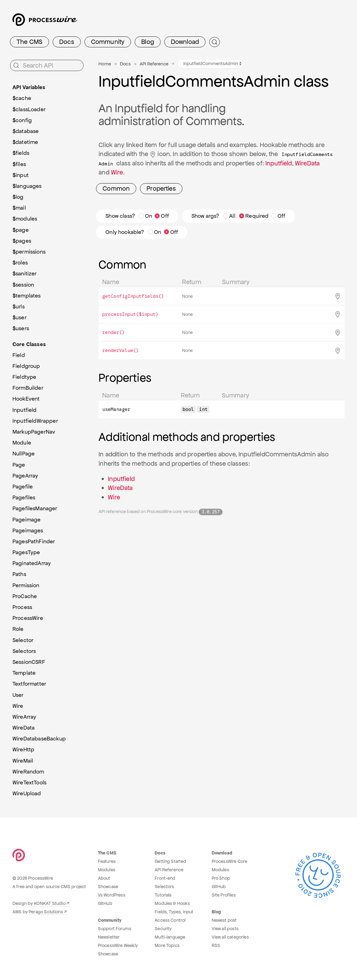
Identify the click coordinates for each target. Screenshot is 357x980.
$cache (22, 98)
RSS (216, 945)
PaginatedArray (32, 563)
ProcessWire (28, 618)
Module (22, 443)
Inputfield (279, 163)
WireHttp (23, 749)
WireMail (23, 761)
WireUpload (27, 793)
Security (163, 929)
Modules (107, 870)
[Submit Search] (215, 42)
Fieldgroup (26, 366)
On (145, 216)
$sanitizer (25, 274)
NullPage (24, 454)
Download (185, 42)
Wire (117, 172)
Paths (19, 574)
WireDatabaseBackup (39, 739)
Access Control (170, 920)
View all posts (225, 929)
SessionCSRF (29, 662)
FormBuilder (28, 388)
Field (19, 355)
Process (22, 607)
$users (21, 328)
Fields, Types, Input (174, 912)
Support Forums (115, 929)
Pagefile (23, 487)
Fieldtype (24, 377)
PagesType (26, 552)
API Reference (154, 64)
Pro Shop (221, 878)
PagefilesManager (35, 508)
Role (18, 629)
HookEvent (26, 399)
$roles (20, 263)
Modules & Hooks (172, 903)
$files (19, 164)
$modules (25, 219)
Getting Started (170, 861)
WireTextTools (29, 783)
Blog (148, 42)
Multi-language (170, 937)
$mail (19, 208)
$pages (22, 241)
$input (21, 175)
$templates (27, 296)
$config (22, 120)
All (229, 216)
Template (24, 673)
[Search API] (47, 65)
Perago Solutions (46, 912)
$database (26, 131)
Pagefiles (24, 497)
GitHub (105, 903)
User (18, 695)
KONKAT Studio (50, 903)
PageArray (25, 476)
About (104, 878)
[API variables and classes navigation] (211, 64)
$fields (21, 153)
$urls (19, 307)
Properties (161, 188)
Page (19, 465)
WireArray (24, 717)
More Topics (167, 945)
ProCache (25, 596)
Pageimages (28, 530)
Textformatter (29, 684)
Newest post (224, 920)
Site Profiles (224, 895)
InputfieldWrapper (35, 421)
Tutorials (163, 895)
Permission (26, 585)
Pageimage (27, 520)
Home (105, 64)
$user (19, 317)
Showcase (108, 887)
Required (254, 216)
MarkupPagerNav (34, 432)
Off (162, 216)
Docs (67, 42)
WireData (307, 163)
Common (116, 188)
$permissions (29, 252)
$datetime (25, 142)
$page (21, 230)
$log (18, 197)
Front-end (165, 878)
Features (107, 861)
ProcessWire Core (230, 861)
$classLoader (29, 109)
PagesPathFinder (34, 541)
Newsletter (109, 937)
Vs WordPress (112, 895)
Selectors (24, 651)
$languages (27, 186)
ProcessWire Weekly (118, 945)
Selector (23, 640)
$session (23, 285)
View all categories (230, 937)
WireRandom (28, 772)
